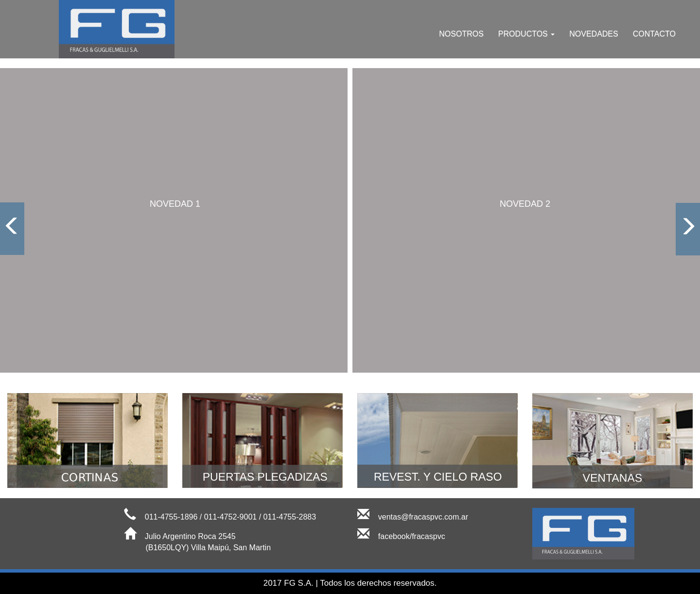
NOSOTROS (461, 34)
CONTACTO (654, 34)
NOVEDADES (594, 34)
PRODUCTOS (526, 34)
